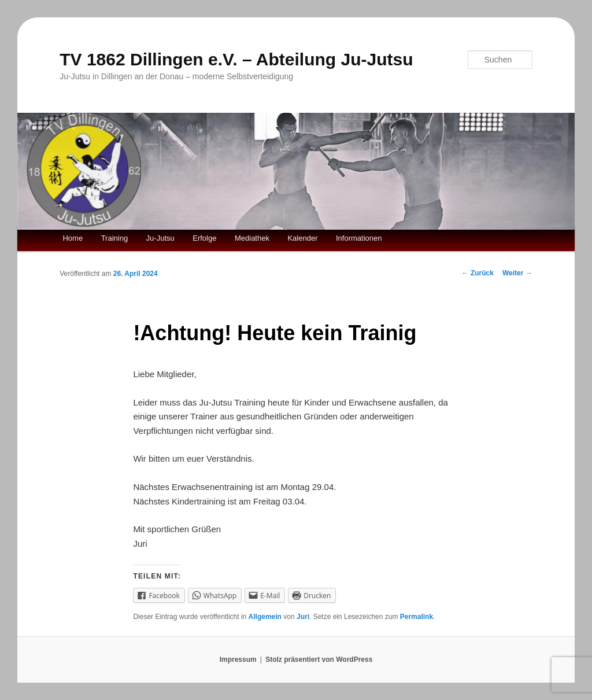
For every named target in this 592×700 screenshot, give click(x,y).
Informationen (359, 238)
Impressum (238, 660)
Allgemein (265, 617)
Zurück (478, 273)
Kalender (302, 238)
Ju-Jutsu (160, 238)
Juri (303, 617)
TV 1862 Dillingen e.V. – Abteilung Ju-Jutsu (236, 59)
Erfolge (204, 238)
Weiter (517, 273)
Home (73, 238)
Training (114, 238)
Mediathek (252, 238)
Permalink (417, 617)
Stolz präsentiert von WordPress (319, 660)
